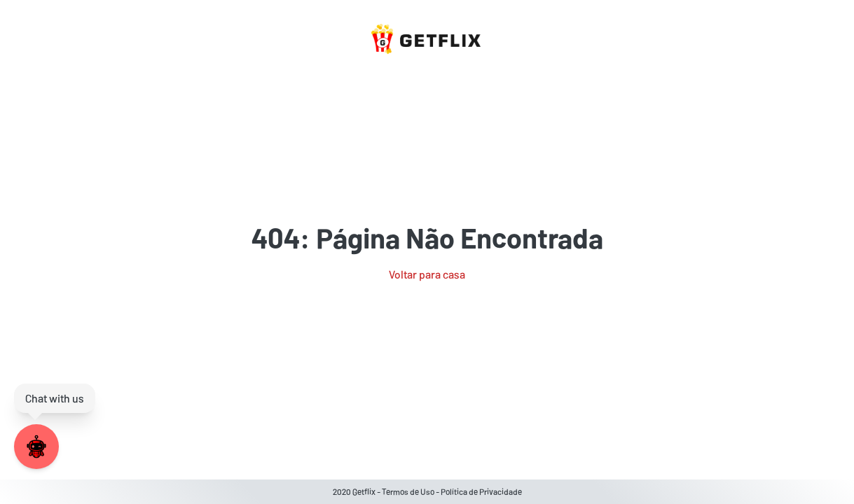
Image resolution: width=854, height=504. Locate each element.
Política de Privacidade (481, 491)
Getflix (364, 491)
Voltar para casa (427, 274)
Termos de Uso (408, 491)
